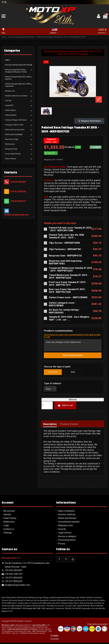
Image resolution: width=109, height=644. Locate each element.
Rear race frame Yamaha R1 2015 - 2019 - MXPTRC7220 (67, 291)
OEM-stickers (11, 110)
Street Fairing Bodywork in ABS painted (18, 78)
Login (6, 527)
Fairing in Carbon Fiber (14, 125)
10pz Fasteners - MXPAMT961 (65, 249)
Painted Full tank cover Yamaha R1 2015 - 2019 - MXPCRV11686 (70, 229)
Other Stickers (11, 115)
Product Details (69, 426)
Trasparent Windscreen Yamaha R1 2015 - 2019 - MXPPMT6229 (70, 269)
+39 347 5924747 (18, 201)
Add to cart (65, 407)
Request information (89, 121)
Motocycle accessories (15, 130)
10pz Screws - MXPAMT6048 (64, 243)
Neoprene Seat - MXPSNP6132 (65, 256)
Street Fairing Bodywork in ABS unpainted (18, 85)
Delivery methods (67, 516)
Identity (7, 516)
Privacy (62, 545)
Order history (10, 520)
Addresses (9, 523)
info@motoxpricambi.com (16, 215)
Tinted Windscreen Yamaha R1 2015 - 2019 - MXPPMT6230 (69, 276)
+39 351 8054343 (18, 192)
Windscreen (10, 144)
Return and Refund (67, 520)
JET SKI (8, 101)
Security (62, 531)
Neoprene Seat (11, 149)
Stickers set (10, 91)
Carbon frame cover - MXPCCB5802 (68, 297)
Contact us (9, 531)
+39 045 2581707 (14, 576)
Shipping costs (65, 527)
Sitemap (8, 534)
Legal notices (65, 534)
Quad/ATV (9, 105)
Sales (7, 60)
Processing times (67, 541)
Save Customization (73, 356)
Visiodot (55, 640)
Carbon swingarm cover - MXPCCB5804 (62, 304)
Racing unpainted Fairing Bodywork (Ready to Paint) (16, 71)
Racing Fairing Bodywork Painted (19, 65)
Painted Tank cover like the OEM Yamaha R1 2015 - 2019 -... (66, 236)
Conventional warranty (69, 523)
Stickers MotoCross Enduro (16, 96)
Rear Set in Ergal (12, 139)
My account (9, 512)
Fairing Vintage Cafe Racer (16, 120)
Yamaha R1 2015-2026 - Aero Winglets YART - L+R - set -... (69, 318)
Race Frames (11, 159)
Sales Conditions (66, 512)
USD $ (102, 31)
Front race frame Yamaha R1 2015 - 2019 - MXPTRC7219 (68, 284)
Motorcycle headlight (14, 134)
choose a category (67, 538)
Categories (12, 51)
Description (50, 426)
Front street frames (13, 154)
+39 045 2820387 (18, 182)
